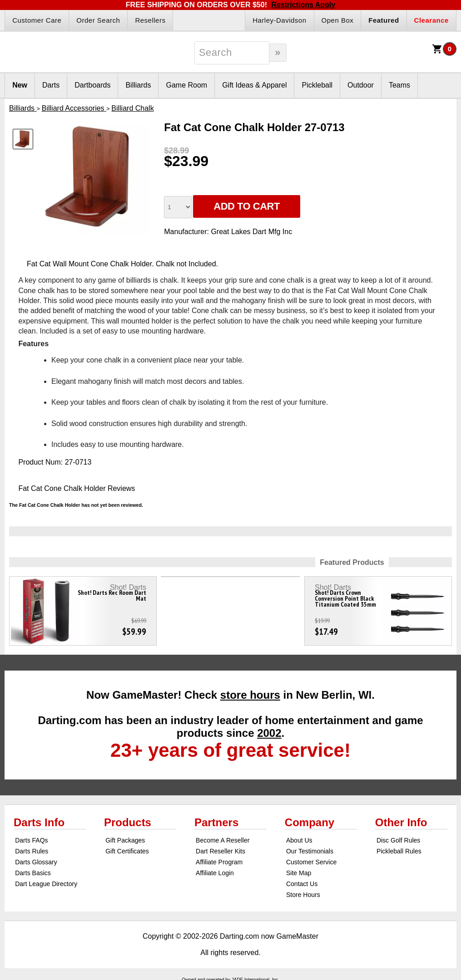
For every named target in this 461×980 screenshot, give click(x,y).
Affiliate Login (215, 873)
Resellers (150, 20)
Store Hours (303, 895)
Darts (51, 85)
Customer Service (311, 862)
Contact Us (302, 884)
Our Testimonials (310, 851)
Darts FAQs (31, 840)
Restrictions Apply (303, 5)
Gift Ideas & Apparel (254, 85)
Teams (399, 85)
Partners (216, 822)
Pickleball (317, 85)
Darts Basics (33, 873)
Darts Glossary (36, 862)
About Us (299, 840)
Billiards (138, 85)
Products (128, 822)
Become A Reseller (223, 840)
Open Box (338, 20)
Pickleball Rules (399, 851)
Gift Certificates (127, 851)
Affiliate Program (219, 862)
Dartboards (92, 85)
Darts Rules (32, 851)
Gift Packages (125, 840)
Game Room (186, 85)
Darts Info (39, 822)
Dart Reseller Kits (221, 851)
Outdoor (361, 85)
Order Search (98, 20)
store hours (250, 695)
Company (310, 822)
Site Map (299, 873)
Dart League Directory (46, 884)
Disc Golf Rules (398, 840)
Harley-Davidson (279, 20)
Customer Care (37, 20)
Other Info (401, 822)
